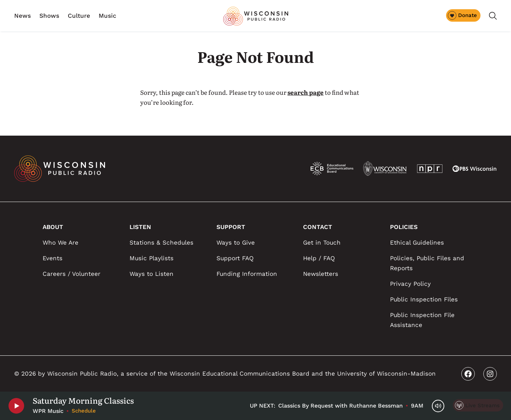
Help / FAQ (319, 258)
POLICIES (404, 227)
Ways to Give (236, 242)
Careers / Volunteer (72, 274)
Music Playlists (152, 258)
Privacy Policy (410, 284)
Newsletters (321, 274)
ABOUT (53, 227)
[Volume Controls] (438, 406)
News (23, 16)
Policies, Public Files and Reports (427, 263)
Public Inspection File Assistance (422, 320)
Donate (462, 15)
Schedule (84, 411)
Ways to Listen (152, 274)
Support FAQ (235, 258)
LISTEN (140, 227)
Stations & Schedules (161, 242)
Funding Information (247, 274)
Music (108, 16)
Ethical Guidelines (417, 242)
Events (53, 258)
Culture (79, 16)
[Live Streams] (478, 405)
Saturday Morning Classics (83, 400)
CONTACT (318, 227)
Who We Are (61, 242)
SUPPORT (231, 227)
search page (306, 92)
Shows (49, 16)
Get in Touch (322, 242)
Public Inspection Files (424, 299)
